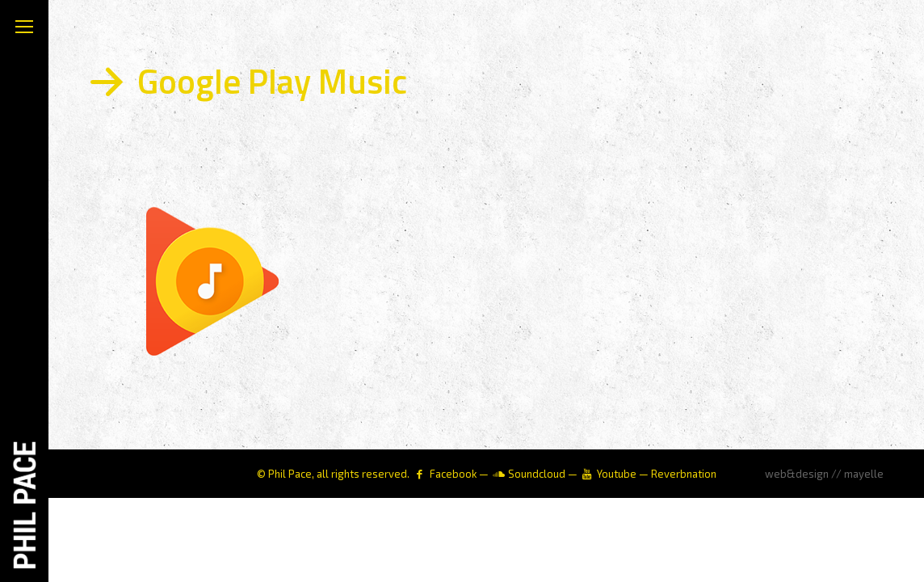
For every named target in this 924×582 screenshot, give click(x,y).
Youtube (617, 474)
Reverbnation (684, 474)
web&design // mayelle (824, 474)
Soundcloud (537, 474)
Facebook (453, 474)
